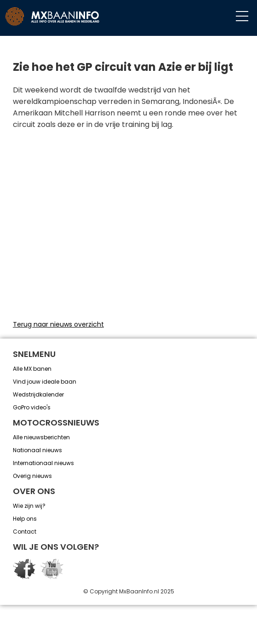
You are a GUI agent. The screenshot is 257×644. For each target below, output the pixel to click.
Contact (25, 532)
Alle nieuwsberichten (41, 437)
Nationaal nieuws (37, 450)
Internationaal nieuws (43, 463)
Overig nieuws (32, 476)
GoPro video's (32, 407)
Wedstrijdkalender (38, 394)
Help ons (25, 519)
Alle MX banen (32, 369)
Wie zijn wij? (29, 506)
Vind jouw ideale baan (45, 382)
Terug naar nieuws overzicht (58, 324)
